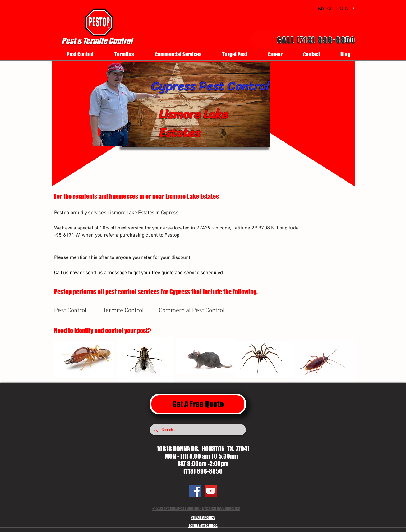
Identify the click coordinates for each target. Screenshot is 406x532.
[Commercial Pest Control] (193, 311)
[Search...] (197, 430)
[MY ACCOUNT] (331, 8)
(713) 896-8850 (203, 471)
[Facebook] (195, 491)
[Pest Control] (76, 311)
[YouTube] (211, 491)
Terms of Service (203, 525)
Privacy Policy (203, 517)
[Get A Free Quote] (198, 404)
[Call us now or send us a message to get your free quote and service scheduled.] (159, 273)
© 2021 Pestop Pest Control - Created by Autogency (196, 508)
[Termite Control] (125, 311)
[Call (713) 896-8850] (303, 40)
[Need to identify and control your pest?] (111, 331)
